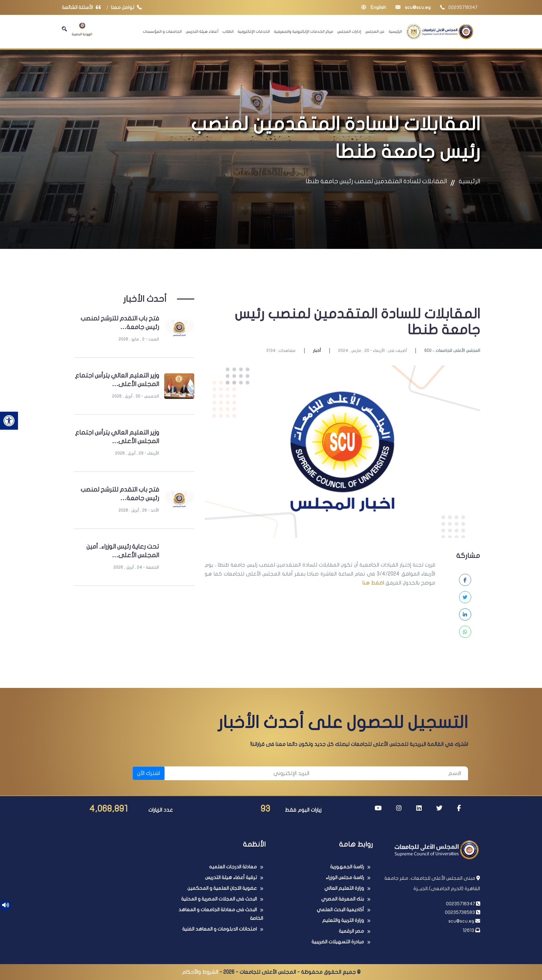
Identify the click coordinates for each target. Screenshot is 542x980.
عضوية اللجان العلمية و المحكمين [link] (222, 888)
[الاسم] (392, 773)
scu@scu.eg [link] (413, 7)
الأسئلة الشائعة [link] (83, 7)
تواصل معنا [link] (128, 7)
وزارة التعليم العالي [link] (344, 888)
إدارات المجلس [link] (349, 31)
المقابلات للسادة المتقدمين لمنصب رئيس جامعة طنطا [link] (376, 181)
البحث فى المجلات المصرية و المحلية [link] (219, 899)
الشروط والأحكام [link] (200, 972)
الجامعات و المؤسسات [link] (162, 31)
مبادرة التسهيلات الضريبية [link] (338, 942)
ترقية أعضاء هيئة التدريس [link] (231, 878)
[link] (9, 421)
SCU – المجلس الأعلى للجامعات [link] (452, 351)
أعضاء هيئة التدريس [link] (202, 31)
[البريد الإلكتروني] (240, 773)
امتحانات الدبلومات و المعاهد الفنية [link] (219, 929)
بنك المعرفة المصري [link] (343, 899)
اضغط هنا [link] (373, 583)
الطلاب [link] (228, 31)
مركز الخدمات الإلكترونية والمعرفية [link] (304, 31)
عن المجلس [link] (375, 31)
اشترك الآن (149, 773)
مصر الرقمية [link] (351, 931)
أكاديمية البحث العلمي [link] (340, 910)
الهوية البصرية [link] (82, 29)
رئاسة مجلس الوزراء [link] (345, 878)
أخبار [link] (317, 351)
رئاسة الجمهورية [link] (347, 867)
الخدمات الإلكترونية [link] (254, 31)
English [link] (374, 7)
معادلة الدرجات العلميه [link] (233, 867)
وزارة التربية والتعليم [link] (343, 920)
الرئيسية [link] (395, 31)
